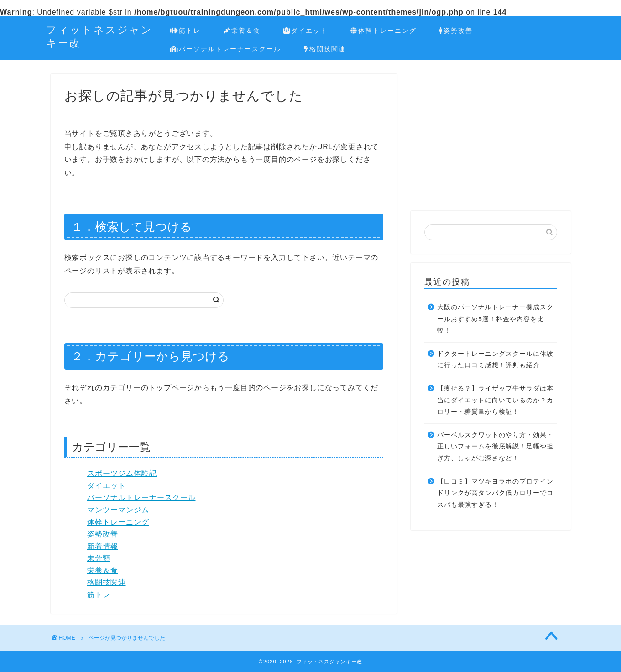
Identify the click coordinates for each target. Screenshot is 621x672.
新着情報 (103, 546)
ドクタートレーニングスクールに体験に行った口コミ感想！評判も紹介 (495, 360)
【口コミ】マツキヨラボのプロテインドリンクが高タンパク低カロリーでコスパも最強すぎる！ (495, 493)
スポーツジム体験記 (122, 473)
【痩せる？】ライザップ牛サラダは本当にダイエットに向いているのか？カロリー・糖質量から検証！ (495, 400)
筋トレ (185, 31)
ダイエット (305, 31)
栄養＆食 (242, 31)
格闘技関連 (325, 49)
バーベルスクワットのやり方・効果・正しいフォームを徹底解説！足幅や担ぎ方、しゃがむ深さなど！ (495, 447)
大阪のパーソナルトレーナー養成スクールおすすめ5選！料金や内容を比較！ (495, 319)
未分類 (99, 558)
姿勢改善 (456, 31)
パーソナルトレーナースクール (226, 49)
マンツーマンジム (118, 510)
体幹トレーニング (384, 31)
